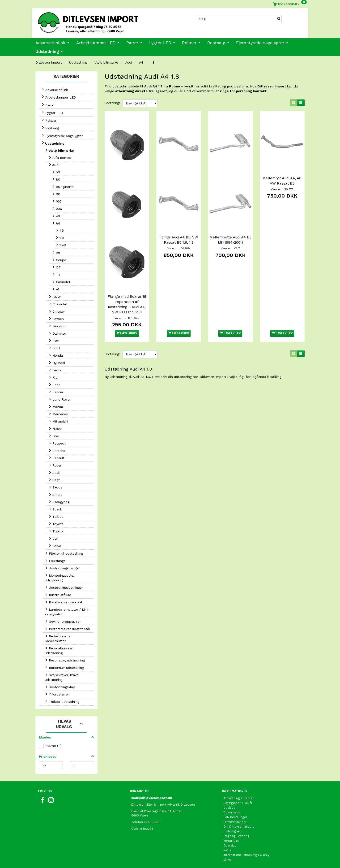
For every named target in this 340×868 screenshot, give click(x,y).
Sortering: (112, 103)
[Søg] (279, 19)
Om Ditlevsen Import (239, 827)
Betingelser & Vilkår (238, 803)
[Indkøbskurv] (290, 4)
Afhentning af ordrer (238, 798)
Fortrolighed (232, 831)
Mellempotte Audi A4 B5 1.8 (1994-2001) (230, 234)
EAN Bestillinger (235, 817)
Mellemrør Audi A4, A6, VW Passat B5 (282, 178)
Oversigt (230, 845)
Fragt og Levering (236, 836)
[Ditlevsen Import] (101, 21)
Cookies (229, 808)
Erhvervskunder (235, 822)
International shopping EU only (246, 855)
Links (227, 860)
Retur (227, 850)
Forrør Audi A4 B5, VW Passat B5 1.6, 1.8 (179, 234)
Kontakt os (231, 841)
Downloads (232, 812)
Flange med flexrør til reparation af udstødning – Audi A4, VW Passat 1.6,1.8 (127, 295)
